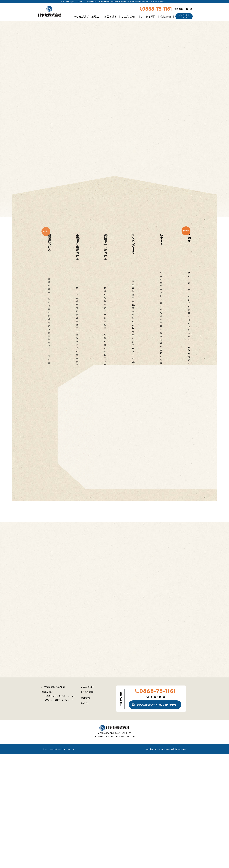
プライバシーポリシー (52, 863)
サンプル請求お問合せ (184, 16)
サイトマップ (69, 863)
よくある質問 (148, 16)
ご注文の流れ (129, 16)
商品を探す (110, 16)
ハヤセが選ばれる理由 (87, 16)
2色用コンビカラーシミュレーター (60, 810)
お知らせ (85, 817)
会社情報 (166, 16)
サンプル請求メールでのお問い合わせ (156, 819)
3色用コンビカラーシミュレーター (60, 814)
